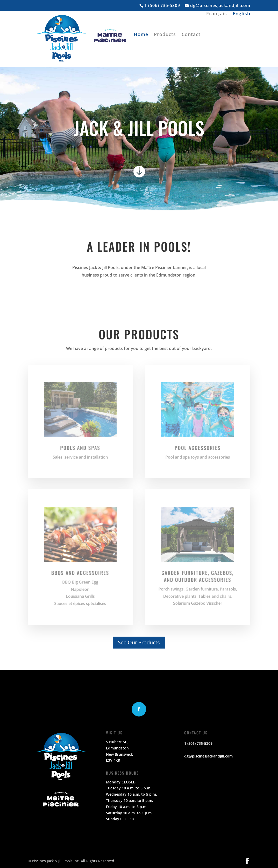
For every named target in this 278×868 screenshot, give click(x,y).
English (241, 14)
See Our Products (139, 642)
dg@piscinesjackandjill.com (208, 756)
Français (217, 14)
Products (165, 35)
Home (141, 35)
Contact (191, 35)
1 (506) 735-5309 (162, 5)
